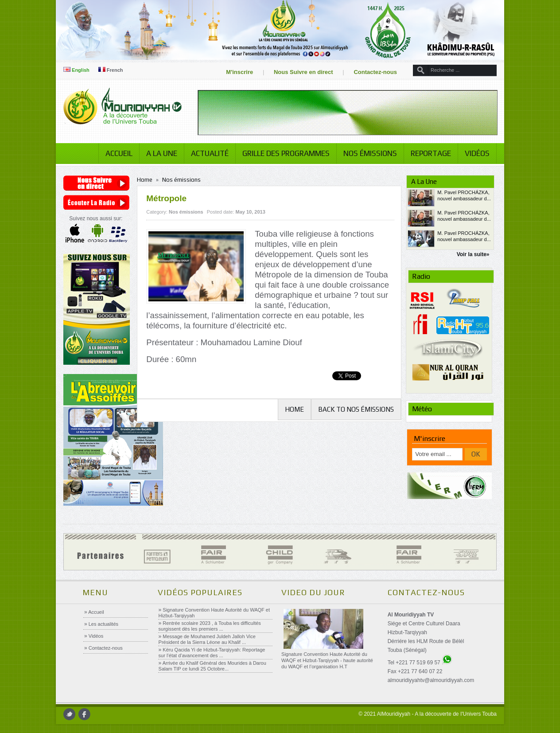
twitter (69, 714)
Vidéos (477, 153)
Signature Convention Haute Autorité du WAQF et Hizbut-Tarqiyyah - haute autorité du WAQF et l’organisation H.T (327, 660)
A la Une (162, 153)
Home (145, 180)
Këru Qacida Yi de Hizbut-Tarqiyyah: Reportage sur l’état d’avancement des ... (212, 653)
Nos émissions (370, 153)
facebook (84, 714)
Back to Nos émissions (356, 409)
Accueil (119, 153)
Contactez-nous (375, 72)
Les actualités (103, 624)
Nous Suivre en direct (303, 72)
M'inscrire (239, 72)
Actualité (210, 153)
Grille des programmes (286, 153)
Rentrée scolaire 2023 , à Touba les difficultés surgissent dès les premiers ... (210, 626)
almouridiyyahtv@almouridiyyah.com (431, 680)
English (76, 70)
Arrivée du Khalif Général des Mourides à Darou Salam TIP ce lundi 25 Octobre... (212, 666)
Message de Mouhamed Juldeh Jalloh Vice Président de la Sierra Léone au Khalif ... (207, 639)
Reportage (431, 153)
